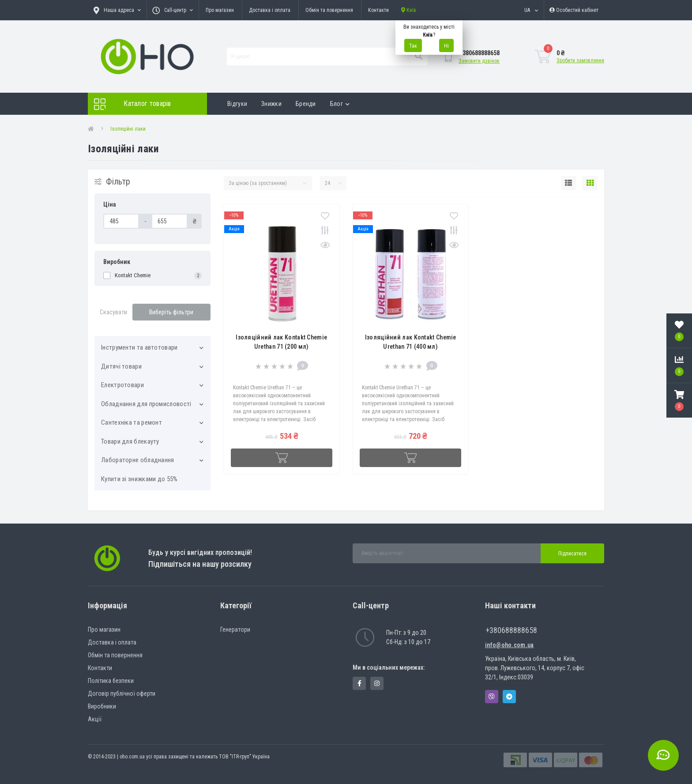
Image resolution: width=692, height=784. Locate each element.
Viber (492, 697)
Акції (95, 719)
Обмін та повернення (329, 10)
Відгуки (237, 104)
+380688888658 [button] (511, 630)
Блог (340, 104)
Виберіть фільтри (171, 312)
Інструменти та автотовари (139, 347)
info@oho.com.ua (510, 645)
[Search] (418, 57)
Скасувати (113, 312)
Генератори (235, 629)
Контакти (378, 10)
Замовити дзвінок (479, 61)
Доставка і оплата (270, 10)
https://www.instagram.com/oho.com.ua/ (377, 683)
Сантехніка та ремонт (132, 422)
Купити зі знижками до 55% (139, 479)
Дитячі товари (121, 366)
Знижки (271, 104)
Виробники (102, 706)
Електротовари (122, 385)
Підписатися (572, 554)
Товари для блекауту (130, 441)
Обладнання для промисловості (146, 404)
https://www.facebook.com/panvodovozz (359, 683)
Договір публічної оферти (122, 694)
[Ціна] (121, 221)
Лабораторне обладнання (138, 460)
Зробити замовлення (580, 60)
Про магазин (220, 10)
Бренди (306, 104)
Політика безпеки (111, 681)
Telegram (509, 697)
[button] (679, 400)
